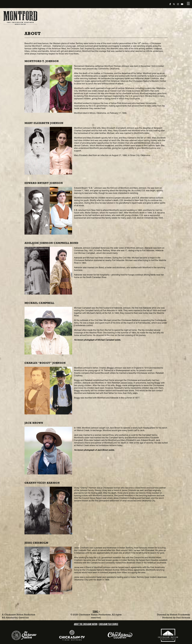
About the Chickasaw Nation (86, 624)
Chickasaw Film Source (108, 624)
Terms (96, 612)
